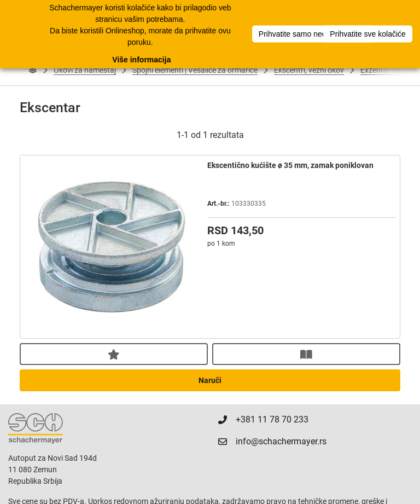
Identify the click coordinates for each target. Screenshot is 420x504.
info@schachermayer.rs (276, 441)
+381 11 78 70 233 (267, 419)
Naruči (210, 380)
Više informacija (141, 57)
